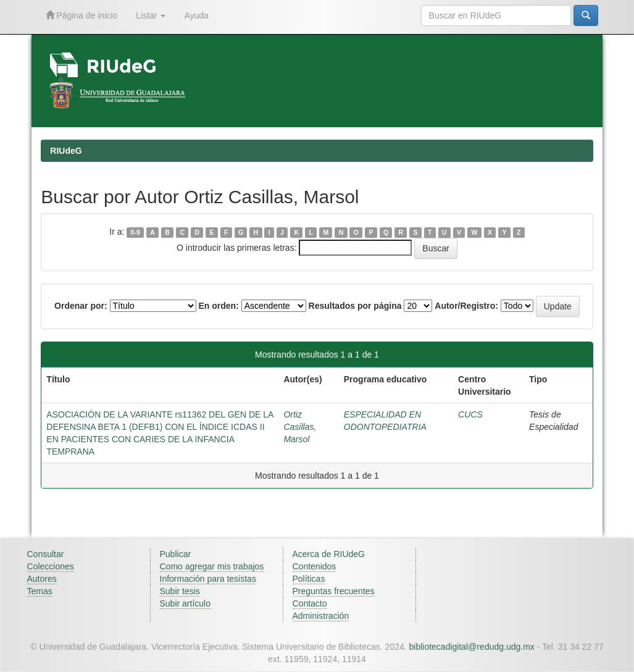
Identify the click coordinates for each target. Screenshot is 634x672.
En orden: (218, 306)
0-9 (136, 232)
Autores (42, 579)
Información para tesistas (208, 579)
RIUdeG (66, 151)
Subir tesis (180, 591)
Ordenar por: (81, 306)
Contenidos (315, 566)
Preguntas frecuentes (334, 591)
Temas (40, 591)
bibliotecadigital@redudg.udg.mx (471, 647)
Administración (321, 616)
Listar (151, 15)
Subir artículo (185, 603)
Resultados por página (355, 306)
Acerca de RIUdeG (329, 554)
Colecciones (51, 566)
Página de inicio (82, 15)
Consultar (46, 554)
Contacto (310, 603)
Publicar (176, 554)
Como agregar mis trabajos (212, 566)
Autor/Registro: (466, 306)
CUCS (470, 414)
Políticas (309, 579)
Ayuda (196, 15)
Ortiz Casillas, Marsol (300, 427)
